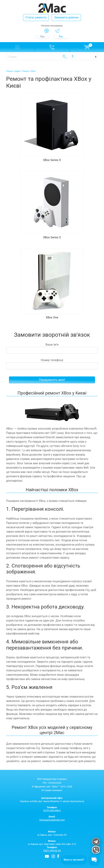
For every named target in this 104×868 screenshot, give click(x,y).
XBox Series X (52, 160)
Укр (42, 37)
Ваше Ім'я (52, 348)
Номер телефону (52, 364)
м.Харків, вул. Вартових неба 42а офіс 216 (52, 843)
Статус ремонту (36, 17)
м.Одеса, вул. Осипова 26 (52, 833)
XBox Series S (52, 237)
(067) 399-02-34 (52, 850)
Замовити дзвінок (66, 17)
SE (65, 57)
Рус (61, 37)
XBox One (52, 317)
